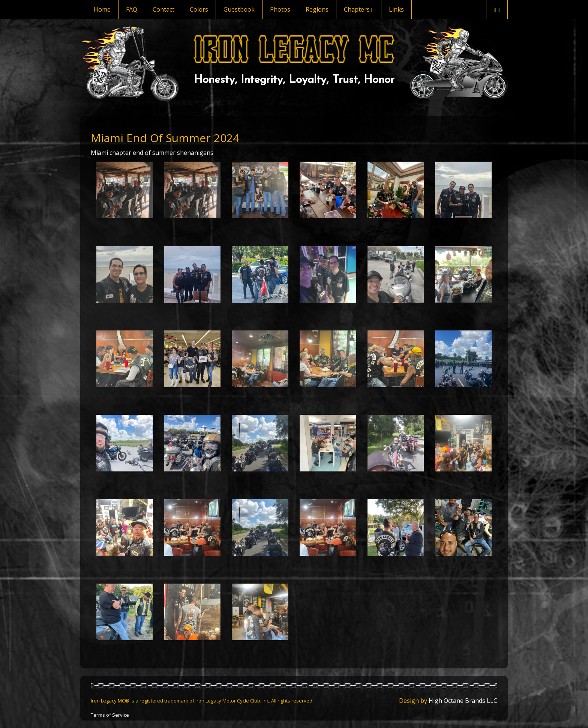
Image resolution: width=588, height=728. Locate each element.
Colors (199, 9)
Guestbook (239, 9)
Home (102, 9)
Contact (163, 9)
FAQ (132, 9)
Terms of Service (110, 715)
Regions (317, 9)
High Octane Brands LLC (463, 701)
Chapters (359, 9)
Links (396, 9)
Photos (280, 9)
